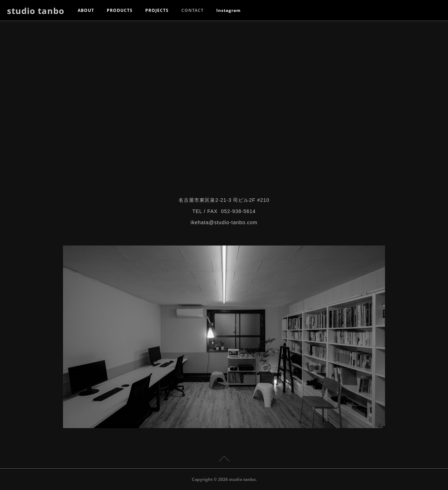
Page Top (224, 460)
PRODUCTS (120, 10)
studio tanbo (36, 11)
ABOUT (86, 10)
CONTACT (192, 10)
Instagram (229, 10)
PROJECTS (157, 10)
